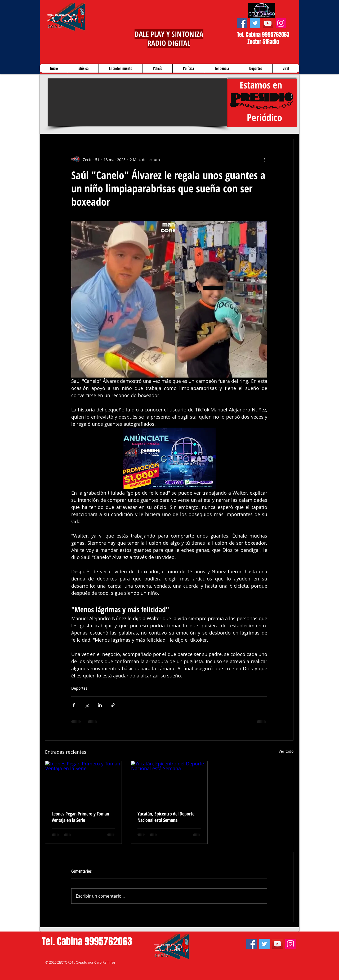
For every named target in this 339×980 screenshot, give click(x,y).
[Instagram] (281, 23)
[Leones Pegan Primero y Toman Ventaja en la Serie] (83, 783)
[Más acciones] (264, 159)
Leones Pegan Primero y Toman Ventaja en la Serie (80, 817)
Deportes (79, 688)
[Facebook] (242, 23)
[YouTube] (268, 23)
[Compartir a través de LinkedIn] (100, 705)
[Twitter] (255, 23)
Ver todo (286, 751)
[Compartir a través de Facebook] (74, 705)
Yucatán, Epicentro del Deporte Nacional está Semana (166, 817)
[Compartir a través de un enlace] (113, 705)
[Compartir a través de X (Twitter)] (87, 705)
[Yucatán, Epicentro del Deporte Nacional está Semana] (169, 783)
